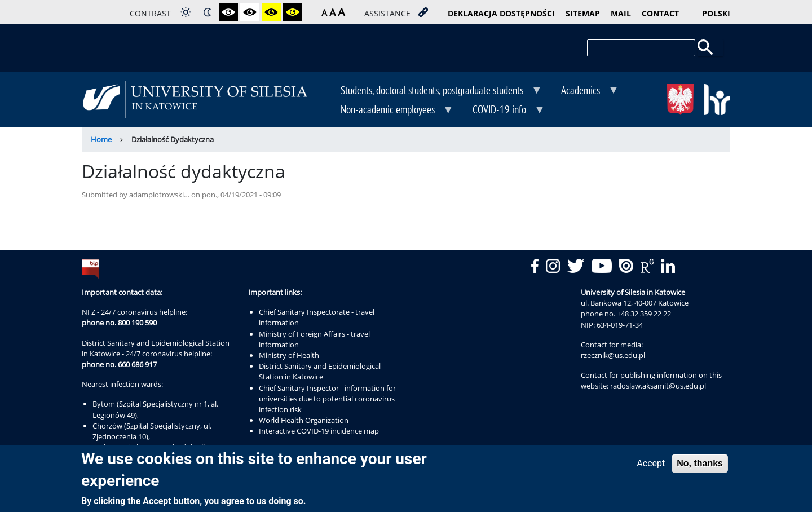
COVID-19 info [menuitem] (500, 111)
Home (101, 139)
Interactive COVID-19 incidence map (319, 431)
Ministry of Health (289, 355)
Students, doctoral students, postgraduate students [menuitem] (433, 91)
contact (660, 13)
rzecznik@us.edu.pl (613, 355)
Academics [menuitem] (582, 91)
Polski (716, 13)
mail (621, 13)
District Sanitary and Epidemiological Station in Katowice (320, 371)
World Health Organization (304, 420)
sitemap (583, 13)
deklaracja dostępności (501, 13)
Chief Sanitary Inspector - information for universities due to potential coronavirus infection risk (327, 399)
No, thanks (700, 463)
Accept (651, 463)
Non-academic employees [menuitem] (389, 111)
